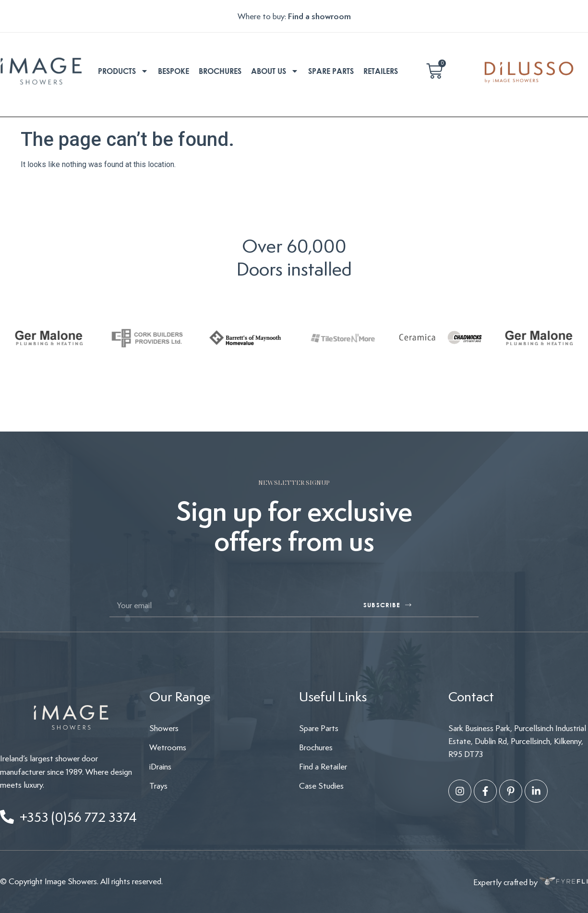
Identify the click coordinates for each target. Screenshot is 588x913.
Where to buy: (263, 16)
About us (275, 71)
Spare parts (331, 71)
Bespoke (174, 71)
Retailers (381, 71)
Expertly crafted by (531, 882)
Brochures (220, 71)
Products (123, 71)
